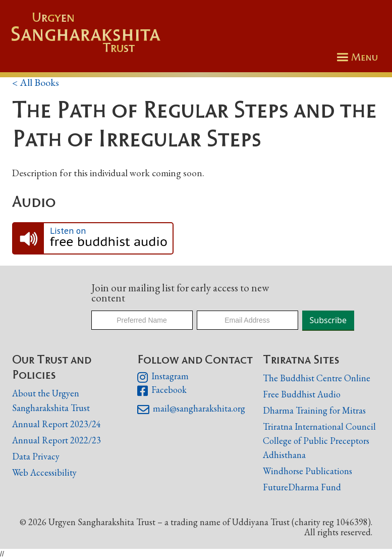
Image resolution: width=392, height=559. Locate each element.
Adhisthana (284, 455)
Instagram (163, 377)
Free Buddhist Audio (302, 394)
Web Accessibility (44, 472)
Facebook (162, 391)
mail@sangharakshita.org (191, 410)
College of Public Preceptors (316, 441)
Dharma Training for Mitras (314, 410)
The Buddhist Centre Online (317, 378)
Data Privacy (36, 456)
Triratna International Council (319, 426)
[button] (356, 57)
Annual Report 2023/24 (57, 424)
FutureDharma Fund (302, 487)
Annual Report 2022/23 (57, 440)
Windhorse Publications (307, 471)
